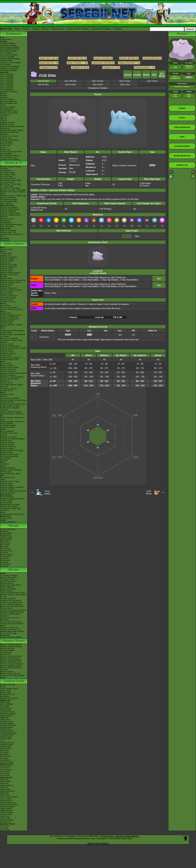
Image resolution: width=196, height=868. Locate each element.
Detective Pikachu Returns (10, 273)
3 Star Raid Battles (71, 280)
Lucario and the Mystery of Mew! (13, 593)
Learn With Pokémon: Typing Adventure (11, 386)
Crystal (3, 466)
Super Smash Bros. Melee (10, 474)
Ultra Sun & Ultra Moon (9, 307)
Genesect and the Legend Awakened (10, 615)
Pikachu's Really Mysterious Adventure (11, 669)
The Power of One (7, 579)
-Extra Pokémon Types (9, 689)
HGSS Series (5, 556)
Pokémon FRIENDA (8, 522)
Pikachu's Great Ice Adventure (12, 664)
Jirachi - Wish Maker (8, 589)
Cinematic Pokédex (8, 107)
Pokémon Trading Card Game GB (13, 491)
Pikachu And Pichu (7, 648)
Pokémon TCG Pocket (9, 275)
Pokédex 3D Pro (7, 383)
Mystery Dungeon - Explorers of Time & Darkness (12, 422)
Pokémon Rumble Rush (9, 317)
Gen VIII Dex (71, 81)
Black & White (6, 363)
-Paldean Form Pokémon (10, 159)
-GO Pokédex (6, 65)
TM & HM (118, 317)
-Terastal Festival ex (8, 803)
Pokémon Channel (7, 443)
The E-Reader (6, 458)
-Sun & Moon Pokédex (9, 55)
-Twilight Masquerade (8, 733)
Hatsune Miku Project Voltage (12, 130)
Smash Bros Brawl (7, 427)
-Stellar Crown (6, 729)
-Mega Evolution (6, 716)
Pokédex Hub (57, 29)
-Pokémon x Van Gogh (9, 136)
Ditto (137, 236)
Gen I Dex (125, 84)
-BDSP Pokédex (6, 61)
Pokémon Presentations (9, 140)
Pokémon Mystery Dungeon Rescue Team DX (11, 291)
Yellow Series (5, 543)
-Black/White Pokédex (9, 51)
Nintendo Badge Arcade (9, 360)
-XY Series (4, 752)
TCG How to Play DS (8, 389)
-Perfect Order (6, 710)
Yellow (3, 479)
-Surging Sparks (6, 727)
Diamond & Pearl (7, 394)
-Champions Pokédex (8, 70)
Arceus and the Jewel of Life (11, 602)
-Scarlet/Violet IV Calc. (9, 111)
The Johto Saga (6, 176)
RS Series (4, 547)
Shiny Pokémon (6, 203)
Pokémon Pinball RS (8, 447)
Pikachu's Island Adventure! (11, 660)
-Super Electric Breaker (9, 805)
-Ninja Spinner (6, 781)
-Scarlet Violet (6, 747)
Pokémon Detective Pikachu (11, 637)
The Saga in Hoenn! (8, 178)
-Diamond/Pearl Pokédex (10, 49)
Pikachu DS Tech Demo (9, 454)
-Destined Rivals (7, 721)
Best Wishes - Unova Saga (11, 184)
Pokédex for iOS (7, 391)
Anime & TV (14, 163)
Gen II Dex (98, 84)
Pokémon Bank (6, 333)
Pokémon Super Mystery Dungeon (14, 348)
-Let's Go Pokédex (7, 57)
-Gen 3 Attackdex (7, 78)
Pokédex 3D (5, 381)
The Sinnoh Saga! (7, 182)
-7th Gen (4, 121)
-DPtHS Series (6, 756)
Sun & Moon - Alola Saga (10, 188)
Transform (44, 337)
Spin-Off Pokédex (7, 99)
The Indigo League (7, 172)
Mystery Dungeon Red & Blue (12, 450)
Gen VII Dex (98, 81)
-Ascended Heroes (7, 712)
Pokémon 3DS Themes (9, 506)
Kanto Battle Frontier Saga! (11, 180)
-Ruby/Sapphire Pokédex (10, 47)
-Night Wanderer (7, 810)
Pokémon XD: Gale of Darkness (13, 439)
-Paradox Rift (5, 739)
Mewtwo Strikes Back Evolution (12, 631)
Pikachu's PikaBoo (7, 650)
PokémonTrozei (6, 452)
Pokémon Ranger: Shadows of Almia (12, 419)
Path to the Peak (7, 219)
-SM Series (5, 750)
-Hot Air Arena (6, 799)
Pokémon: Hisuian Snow (10, 213)
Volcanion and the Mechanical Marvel (12, 625)
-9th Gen (4, 117)
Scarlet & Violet (6, 253)
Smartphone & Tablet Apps (10, 508)
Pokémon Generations (9, 207)
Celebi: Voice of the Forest (10, 585)
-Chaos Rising (6, 708)
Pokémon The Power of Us (11, 629)
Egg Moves (162, 74)
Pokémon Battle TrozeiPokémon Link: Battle (13, 335)
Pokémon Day (6, 138)
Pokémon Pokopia (7, 259)
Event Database (6, 153)
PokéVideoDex (6, 223)
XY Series (4, 562)
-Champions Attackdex (9, 92)
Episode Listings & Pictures (11, 167)
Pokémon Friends (7, 261)
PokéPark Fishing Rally (9, 456)
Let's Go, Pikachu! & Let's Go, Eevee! (12, 310)
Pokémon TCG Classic (9, 698)
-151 (2, 741)
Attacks (146, 74)
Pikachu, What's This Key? (11, 674)
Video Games (14, 244)
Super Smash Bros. (8, 493)
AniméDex (4, 169)
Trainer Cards (6, 691)
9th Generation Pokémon (10, 155)
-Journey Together (7, 723)
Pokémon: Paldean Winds (10, 215)
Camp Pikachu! (6, 652)
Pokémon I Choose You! (10, 628)
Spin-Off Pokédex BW (9, 103)
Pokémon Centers (7, 124)
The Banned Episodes (9, 201)
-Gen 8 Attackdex (7, 88)
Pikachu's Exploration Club (11, 662)
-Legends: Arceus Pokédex (11, 63)
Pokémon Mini (6, 472)
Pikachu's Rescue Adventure (11, 646)
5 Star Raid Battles (110, 280)
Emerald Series (6, 551)
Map (159, 279)
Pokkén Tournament (8, 354)
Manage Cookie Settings (127, 836)
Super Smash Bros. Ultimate (11, 325)
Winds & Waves (6, 249)
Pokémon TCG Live (8, 302)
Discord (45, 29)
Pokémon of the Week (9, 113)
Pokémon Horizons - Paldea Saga (13, 196)
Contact (36, 29)
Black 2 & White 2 (7, 365)
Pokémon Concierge (8, 230)
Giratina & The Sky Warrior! (11, 600)
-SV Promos (5, 768)
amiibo (3, 512)
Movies (14, 570)
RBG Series (5, 541)
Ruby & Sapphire (7, 431)
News (2, 38)
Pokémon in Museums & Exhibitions (10, 133)
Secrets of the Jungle (8, 633)
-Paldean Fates (6, 737)
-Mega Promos (6, 766)
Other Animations (7, 227)
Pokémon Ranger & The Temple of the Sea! (14, 596)
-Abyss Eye (5, 779)
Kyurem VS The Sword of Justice (13, 610)
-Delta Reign (5, 702)
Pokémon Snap (6, 483)
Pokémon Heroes (7, 587)
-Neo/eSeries (5, 760)
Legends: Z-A (5, 255)
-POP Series (5, 776)
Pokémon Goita (6, 518)
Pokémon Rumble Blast (9, 379)
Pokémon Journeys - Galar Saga (13, 190)
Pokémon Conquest (8, 375)
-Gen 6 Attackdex (7, 84)
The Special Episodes (9, 200)
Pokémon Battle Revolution (11, 412)
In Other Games (6, 501)
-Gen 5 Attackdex (7, 82)
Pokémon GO (6, 263)
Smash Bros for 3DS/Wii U (10, 358)
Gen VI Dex (125, 81)
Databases (14, 34)
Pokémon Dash (6, 441)
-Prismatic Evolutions (8, 725)
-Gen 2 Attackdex (7, 76)
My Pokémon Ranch (8, 425)
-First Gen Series (7, 762)
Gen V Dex (152, 81)
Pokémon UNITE (7, 269)
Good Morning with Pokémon (11, 225)
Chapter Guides (6, 537)
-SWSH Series (6, 749)
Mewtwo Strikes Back (8, 577)
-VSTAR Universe (7, 820)
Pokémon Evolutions (8, 211)
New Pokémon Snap (8, 298)
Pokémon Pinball (7, 485)
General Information (8, 529)
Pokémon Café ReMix (9, 265)
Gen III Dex (71, 84)
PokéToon (4, 217)
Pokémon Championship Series (12, 126)
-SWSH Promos (6, 770)
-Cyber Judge (5, 818)
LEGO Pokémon (7, 142)
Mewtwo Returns (7, 583)
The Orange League (8, 174)
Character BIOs (6, 533)
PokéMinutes (5, 221)
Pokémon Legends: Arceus (11, 282)
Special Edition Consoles (10, 505)
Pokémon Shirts (6, 144)
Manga (14, 526)
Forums (26, 29)
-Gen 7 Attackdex (7, 86)
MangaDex (4, 531)
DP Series (4, 553)
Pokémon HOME (7, 284)
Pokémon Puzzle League (10, 481)
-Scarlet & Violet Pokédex (10, 67)
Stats (154, 74)
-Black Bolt (4, 718)
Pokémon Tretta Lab (8, 369)
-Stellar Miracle (6, 808)
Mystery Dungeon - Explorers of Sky (12, 415)
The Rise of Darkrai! (8, 599)
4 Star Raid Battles (90, 280)
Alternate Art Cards (8, 694)
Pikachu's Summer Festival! (11, 656)
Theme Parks (5, 146)
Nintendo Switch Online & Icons (12, 514)
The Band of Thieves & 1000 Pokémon (11, 341)
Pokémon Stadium (7, 489)
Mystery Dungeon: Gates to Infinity (14, 373)
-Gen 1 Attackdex (7, 74)
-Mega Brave (5, 789)
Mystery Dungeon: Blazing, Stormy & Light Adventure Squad (14, 405)
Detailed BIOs (6, 535)
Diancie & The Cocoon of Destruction (10, 619)
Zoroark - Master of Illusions (11, 604)
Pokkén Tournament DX (9, 319)
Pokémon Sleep (6, 271)
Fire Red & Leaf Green (9, 433)
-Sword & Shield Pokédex (10, 59)
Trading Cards (14, 681)
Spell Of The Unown (8, 581)
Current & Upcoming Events (11, 152)
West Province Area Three (81, 277)
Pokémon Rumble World (10, 346)
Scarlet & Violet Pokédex (78, 29)
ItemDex (3, 94)
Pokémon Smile (6, 294)
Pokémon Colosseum (8, 437)
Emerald (3, 435)
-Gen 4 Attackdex (7, 80)
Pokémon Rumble (7, 402)
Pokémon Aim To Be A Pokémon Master (13, 193)
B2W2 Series (5, 560)
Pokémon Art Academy (9, 338)
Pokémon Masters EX (9, 267)
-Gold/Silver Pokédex (8, 45)
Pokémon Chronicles (8, 198)
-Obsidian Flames (7, 743)
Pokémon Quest (6, 323)
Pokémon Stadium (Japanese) (12, 487)
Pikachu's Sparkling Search (11, 666)
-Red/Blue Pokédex (8, 43)
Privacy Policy (107, 836)
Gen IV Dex (43, 84)
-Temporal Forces (7, 735)
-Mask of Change (7, 812)
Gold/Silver (4, 464)
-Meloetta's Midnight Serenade (12, 612)
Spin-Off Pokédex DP (8, 101)
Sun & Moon (5, 305)
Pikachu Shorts (14, 641)
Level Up (99, 317)
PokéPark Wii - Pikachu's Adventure (10, 409)
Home (17, 29)
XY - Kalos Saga (7, 186)
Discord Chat (5, 150)
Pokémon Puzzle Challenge (11, 470)
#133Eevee (149, 492)
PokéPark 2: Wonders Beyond (12, 377)
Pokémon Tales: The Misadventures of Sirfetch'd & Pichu (11, 234)
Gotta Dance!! (6, 654)
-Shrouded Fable (7, 731)
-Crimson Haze (6, 814)
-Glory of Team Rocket (9, 797)
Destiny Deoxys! (6, 591)
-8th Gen (4, 119)
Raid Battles (5, 696)
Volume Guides (6, 539)
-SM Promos (5, 772)
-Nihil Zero (4, 783)
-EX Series (4, 758)
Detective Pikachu (7, 321)
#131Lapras (47, 492)
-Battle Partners (6, 801)
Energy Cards (6, 692)
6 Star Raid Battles (129, 280)
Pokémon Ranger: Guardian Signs (13, 400)
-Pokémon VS (6, 822)
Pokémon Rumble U (8, 371)
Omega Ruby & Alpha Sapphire (12, 331)
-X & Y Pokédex (6, 53)
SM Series (4, 566)
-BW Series (5, 754)
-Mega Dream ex (7, 785)
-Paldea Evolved (7, 745)
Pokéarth (118, 29)
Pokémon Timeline (7, 123)
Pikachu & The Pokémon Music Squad (12, 676)
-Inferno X (4, 787)
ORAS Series (5, 564)
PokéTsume (5, 240)
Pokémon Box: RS (7, 445)
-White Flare (5, 720)
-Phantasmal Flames (8, 714)
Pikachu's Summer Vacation (11, 645)
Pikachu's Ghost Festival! (10, 658)
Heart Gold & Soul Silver (10, 398)
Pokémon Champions (8, 257)
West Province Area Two (56, 277)
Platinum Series (6, 554)
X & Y (2, 329)
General (128, 74)
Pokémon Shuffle (7, 344)
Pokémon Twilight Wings (10, 209)
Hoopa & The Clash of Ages (11, 622)
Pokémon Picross (7, 350)
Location (137, 74)
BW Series (4, 558)
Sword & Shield (6, 278)
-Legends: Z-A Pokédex (9, 68)
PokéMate (4, 460)
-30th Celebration (7, 704)
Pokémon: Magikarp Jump (10, 315)
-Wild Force (5, 816)
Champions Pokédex (101, 29)
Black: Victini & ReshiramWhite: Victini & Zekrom (12, 607)
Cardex (3, 105)
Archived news (6, 39)
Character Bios (6, 171)
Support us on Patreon (98, 843)
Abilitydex (4, 97)
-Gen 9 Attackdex (7, 90)
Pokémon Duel (6, 356)
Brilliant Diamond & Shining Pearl (13, 280)
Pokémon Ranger (7, 448)
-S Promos (4, 828)
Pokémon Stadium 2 (8, 468)
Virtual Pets (5, 510)
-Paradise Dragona (8, 807)
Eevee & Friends (7, 672)
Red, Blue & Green (8, 477)
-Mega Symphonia (7, 791)
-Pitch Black (5, 706)
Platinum (4, 396)
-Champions (5, 115)
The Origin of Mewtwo (9, 575)
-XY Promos (5, 774)
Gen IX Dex (43, 81)
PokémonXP (5, 128)
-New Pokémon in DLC (9, 157)
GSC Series (5, 545)
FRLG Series (5, 549)
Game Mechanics (7, 109)
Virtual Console (6, 503)
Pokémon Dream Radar (9, 367)
